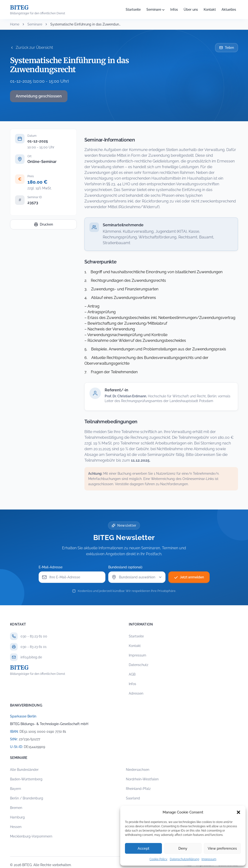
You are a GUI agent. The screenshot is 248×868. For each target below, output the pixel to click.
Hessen (16, 827)
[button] (238, 812)
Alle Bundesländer (24, 770)
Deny (183, 848)
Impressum (209, 859)
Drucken (44, 224)
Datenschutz (139, 665)
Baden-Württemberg (26, 779)
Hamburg (17, 817)
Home (15, 24)
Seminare (154, 10)
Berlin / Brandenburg (27, 798)
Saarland (133, 798)
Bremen (16, 808)
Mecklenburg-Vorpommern (31, 836)
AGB (132, 674)
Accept (143, 848)
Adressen (136, 693)
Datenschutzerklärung (184, 859)
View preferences (222, 848)
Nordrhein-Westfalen (142, 779)
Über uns (191, 10)
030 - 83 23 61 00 (34, 636)
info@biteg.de (31, 657)
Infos (174, 10)
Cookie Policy (158, 859)
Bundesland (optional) (125, 567)
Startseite (133, 10)
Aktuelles (229, 10)
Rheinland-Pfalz (138, 789)
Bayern (15, 789)
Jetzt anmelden (189, 577)
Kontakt (210, 10)
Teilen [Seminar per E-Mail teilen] (227, 48)
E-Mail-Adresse (51, 567)
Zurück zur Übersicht (31, 48)
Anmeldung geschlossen (39, 96)
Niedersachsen (138, 770)
